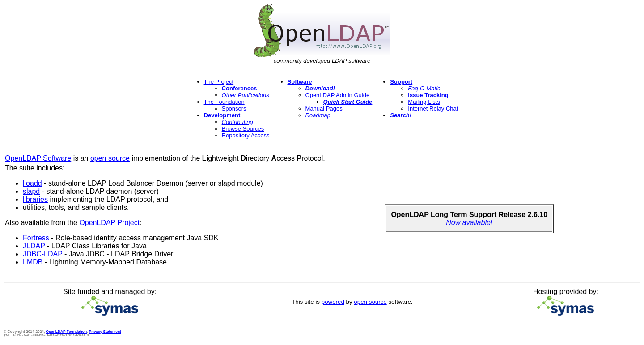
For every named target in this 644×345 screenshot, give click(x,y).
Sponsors (234, 109)
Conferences (239, 88)
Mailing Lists (424, 102)
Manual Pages (324, 109)
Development (222, 115)
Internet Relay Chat (433, 109)
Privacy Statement (105, 332)
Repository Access (246, 135)
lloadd (32, 183)
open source (110, 158)
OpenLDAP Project (109, 223)
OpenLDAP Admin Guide (338, 95)
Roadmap (318, 115)
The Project (219, 82)
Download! (320, 88)
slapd (31, 191)
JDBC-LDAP (43, 254)
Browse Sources (243, 129)
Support (401, 82)
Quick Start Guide (348, 102)
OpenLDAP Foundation (66, 332)
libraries (35, 199)
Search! (401, 115)
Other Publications (246, 95)
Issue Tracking (428, 95)
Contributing (237, 122)
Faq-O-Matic (424, 88)
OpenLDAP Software (38, 158)
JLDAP (34, 246)
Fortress (36, 238)
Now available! (469, 223)
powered (333, 302)
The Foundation (224, 102)
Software (300, 82)
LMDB (33, 262)
